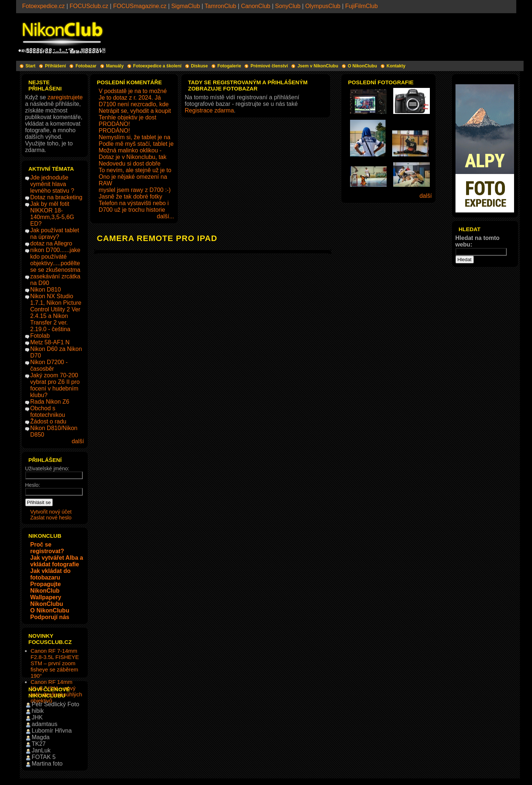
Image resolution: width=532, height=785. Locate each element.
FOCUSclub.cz (89, 6)
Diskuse (200, 66)
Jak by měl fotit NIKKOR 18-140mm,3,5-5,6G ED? (52, 214)
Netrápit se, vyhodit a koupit (135, 111)
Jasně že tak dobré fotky (131, 197)
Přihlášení (55, 66)
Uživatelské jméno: (47, 469)
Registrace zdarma (209, 110)
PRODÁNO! (114, 124)
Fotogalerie (229, 66)
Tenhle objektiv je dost (128, 117)
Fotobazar (86, 66)
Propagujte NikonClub (46, 587)
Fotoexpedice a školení (157, 66)
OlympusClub (323, 6)
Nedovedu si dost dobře (130, 164)
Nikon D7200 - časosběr (49, 365)
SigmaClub (186, 6)
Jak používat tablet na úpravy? (55, 234)
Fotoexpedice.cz (44, 6)
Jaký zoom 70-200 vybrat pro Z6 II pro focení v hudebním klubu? (55, 385)
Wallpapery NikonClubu (47, 601)
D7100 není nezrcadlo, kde (134, 104)
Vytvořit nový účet (51, 512)
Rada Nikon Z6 (50, 402)
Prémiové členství (269, 66)
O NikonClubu (362, 66)
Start (31, 66)
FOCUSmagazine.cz (140, 6)
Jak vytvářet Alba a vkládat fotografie (57, 561)
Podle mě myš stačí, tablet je (136, 144)
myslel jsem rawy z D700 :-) (135, 190)
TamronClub (220, 6)
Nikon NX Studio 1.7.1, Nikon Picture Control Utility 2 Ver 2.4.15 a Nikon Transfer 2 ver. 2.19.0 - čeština (56, 313)
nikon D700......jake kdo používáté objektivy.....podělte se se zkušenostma (55, 260)
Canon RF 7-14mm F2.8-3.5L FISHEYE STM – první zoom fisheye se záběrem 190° (55, 663)
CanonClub (256, 6)
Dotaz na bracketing (56, 197)
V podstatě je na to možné (133, 91)
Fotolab (40, 336)
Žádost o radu (49, 421)
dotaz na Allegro (51, 243)
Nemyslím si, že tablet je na (135, 137)
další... (165, 216)
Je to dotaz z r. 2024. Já (130, 98)
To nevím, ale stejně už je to (135, 170)
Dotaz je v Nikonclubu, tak (133, 157)
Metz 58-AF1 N (50, 342)
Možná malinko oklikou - (130, 150)
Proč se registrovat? (47, 548)
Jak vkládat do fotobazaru (51, 574)
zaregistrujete (65, 97)
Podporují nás (50, 617)
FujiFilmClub (362, 6)
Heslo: (33, 485)
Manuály (115, 66)
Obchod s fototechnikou (48, 412)
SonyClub (288, 6)
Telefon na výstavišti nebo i (134, 203)
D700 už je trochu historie (132, 210)
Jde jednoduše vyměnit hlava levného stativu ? (52, 184)
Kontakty (396, 66)
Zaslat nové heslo (51, 518)
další (78, 441)
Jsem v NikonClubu (318, 66)
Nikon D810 (46, 290)
